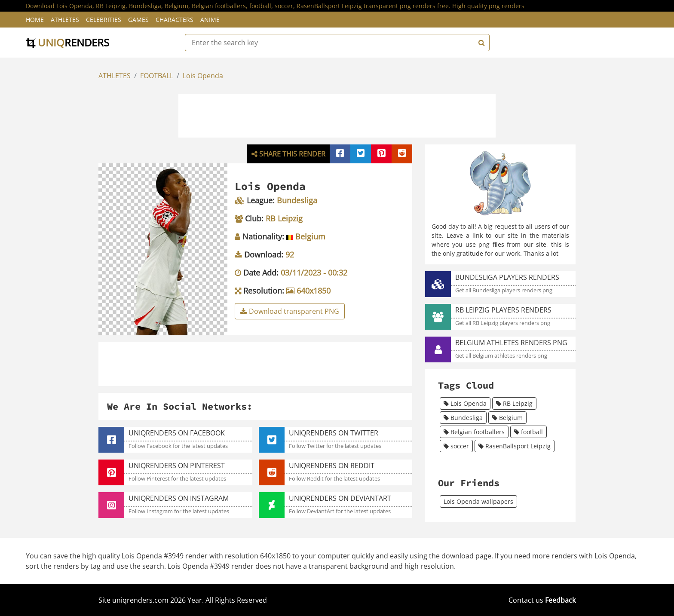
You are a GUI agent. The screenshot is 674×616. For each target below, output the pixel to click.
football (528, 432)
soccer (456, 446)
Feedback (560, 600)
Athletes (65, 20)
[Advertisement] (337, 114)
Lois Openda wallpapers (478, 501)
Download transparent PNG (290, 311)
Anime (210, 20)
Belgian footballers (474, 432)
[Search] (481, 43)
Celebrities (104, 20)
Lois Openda (203, 76)
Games (138, 20)
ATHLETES (115, 76)
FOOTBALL (157, 76)
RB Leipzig (514, 403)
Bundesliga (463, 418)
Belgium (507, 418)
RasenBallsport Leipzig (515, 446)
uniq (67, 42)
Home (35, 20)
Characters (175, 20)
